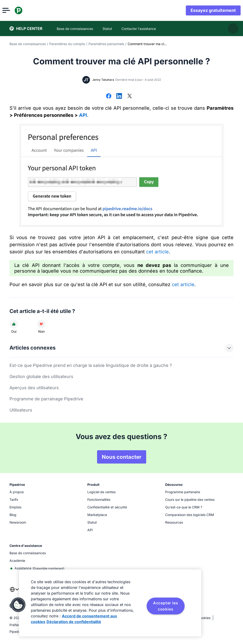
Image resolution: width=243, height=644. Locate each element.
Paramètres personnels (106, 44)
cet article (157, 252)
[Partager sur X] (130, 96)
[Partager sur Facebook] (109, 96)
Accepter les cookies (166, 606)
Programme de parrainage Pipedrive (46, 399)
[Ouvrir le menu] (13, 10)
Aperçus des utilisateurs (34, 388)
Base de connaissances (28, 44)
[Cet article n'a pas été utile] (41, 324)
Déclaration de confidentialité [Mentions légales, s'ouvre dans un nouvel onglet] (74, 622)
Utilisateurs (21, 410)
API (83, 115)
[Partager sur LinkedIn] (119, 96)
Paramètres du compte (67, 44)
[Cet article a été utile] (14, 324)
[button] (18, 605)
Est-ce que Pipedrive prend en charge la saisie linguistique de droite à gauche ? (91, 365)
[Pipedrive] (26, 10)
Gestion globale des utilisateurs (41, 376)
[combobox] (14, 592)
